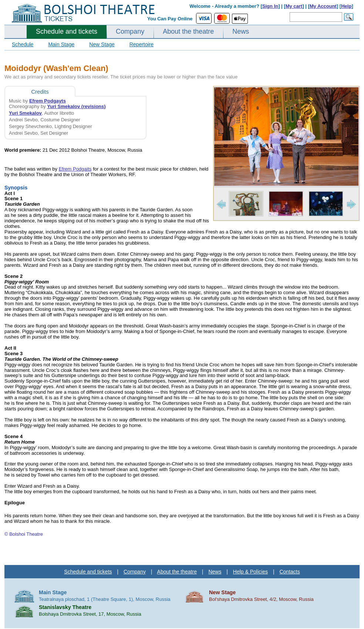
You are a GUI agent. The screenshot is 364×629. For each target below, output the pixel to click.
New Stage (102, 44)
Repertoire (141, 44)
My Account (323, 6)
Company (130, 31)
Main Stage (61, 44)
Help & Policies (250, 572)
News (241, 31)
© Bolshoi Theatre (24, 534)
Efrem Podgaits (75, 169)
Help (346, 6)
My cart (294, 6)
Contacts (289, 572)
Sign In (270, 6)
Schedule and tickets (67, 31)
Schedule (23, 44)
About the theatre (188, 31)
